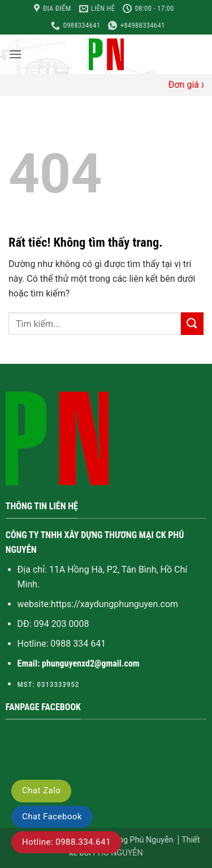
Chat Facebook (52, 817)
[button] (15, 54)
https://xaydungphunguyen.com (114, 604)
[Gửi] (192, 323)
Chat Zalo (41, 790)
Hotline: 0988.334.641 (66, 842)
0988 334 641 (78, 644)
